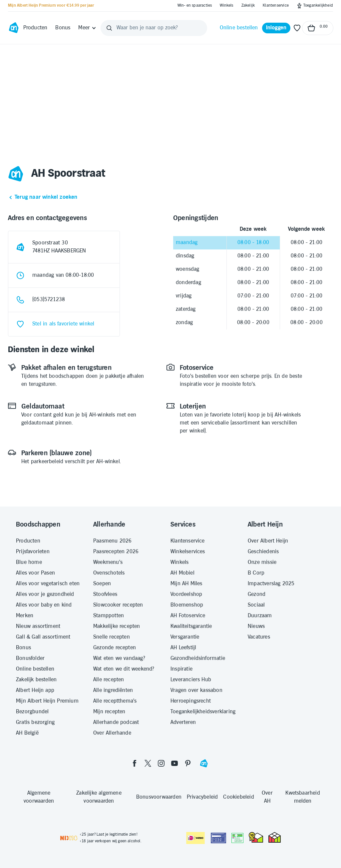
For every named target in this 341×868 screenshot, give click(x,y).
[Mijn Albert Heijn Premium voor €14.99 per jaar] (51, 6)
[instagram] (161, 763)
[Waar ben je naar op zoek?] (154, 28)
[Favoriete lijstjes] (297, 28)
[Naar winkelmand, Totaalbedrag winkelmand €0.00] (318, 28)
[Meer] (87, 28)
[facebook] (135, 763)
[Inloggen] (276, 28)
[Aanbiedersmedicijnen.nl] (237, 838)
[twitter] (148, 763)
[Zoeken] (109, 28)
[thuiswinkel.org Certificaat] (256, 837)
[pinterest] (188, 763)
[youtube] (174, 763)
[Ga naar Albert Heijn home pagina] (14, 28)
